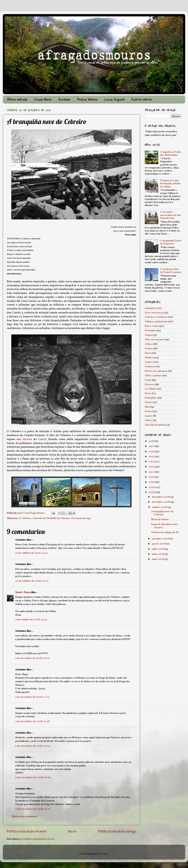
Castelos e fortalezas (156, 317)
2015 (152, 457)
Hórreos (150, 385)
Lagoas (149, 416)
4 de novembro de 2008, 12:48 (32, 721)
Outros (149, 420)
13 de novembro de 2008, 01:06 (33, 778)
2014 (152, 462)
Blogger (104, 854)
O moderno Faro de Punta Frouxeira (171, 271)
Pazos (148, 393)
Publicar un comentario (24, 817)
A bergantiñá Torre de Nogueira (171, 242)
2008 (152, 492)
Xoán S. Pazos (23, 592)
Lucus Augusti (114, 99)
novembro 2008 (161, 502)
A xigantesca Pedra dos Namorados (171, 154)
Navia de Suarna (160, 519)
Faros (148, 353)
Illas (147, 407)
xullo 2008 (158, 549)
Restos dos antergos (156, 371)
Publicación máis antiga (117, 831)
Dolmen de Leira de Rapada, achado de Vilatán (170, 184)
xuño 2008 (158, 554)
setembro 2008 (161, 539)
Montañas (150, 331)
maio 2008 (158, 559)
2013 (152, 467)
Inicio (72, 831)
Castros (149, 362)
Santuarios (150, 308)
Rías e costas (152, 326)
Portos (149, 411)
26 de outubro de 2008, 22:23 (32, 581)
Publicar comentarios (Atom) (39, 839)
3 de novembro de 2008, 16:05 (32, 658)
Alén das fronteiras (155, 425)
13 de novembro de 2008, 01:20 (33, 809)
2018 (152, 441)
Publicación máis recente (27, 831)
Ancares (27, 439)
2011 (152, 477)
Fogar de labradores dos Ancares (164, 526)
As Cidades (151, 389)
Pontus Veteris (87, 99)
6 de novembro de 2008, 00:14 (33, 746)
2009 (152, 487)
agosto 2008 (159, 544)
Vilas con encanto (154, 340)
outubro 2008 (160, 507)
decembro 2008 (161, 497)
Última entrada (17, 99)
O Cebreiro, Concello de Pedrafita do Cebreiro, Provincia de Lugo (55, 518)
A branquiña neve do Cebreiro (163, 513)
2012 (152, 472)
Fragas (148, 335)
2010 (152, 482)
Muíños (149, 358)
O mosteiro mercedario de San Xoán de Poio (170, 215)
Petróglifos (151, 398)
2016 (152, 452)
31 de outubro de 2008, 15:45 (31, 620)
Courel (42, 439)
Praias (148, 380)
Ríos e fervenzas (154, 313)
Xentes (149, 402)
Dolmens (150, 367)
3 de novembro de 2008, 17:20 (32, 697)
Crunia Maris (43, 99)
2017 (152, 446)
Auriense (64, 99)
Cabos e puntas (153, 376)
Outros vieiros (142, 99)
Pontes (149, 349)
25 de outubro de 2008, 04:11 (31, 553)
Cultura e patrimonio (156, 322)
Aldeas (149, 344)
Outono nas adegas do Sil (165, 532)
